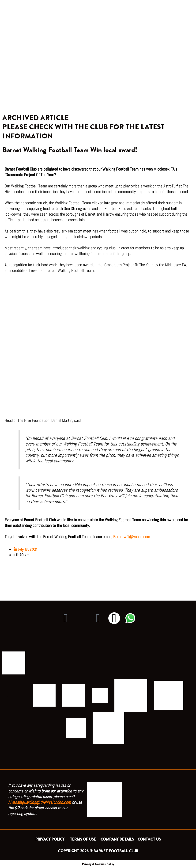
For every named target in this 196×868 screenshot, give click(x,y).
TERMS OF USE (83, 839)
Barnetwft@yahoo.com (132, 537)
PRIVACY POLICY (51, 839)
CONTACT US (149, 839)
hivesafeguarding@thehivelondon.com (40, 802)
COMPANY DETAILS (117, 839)
